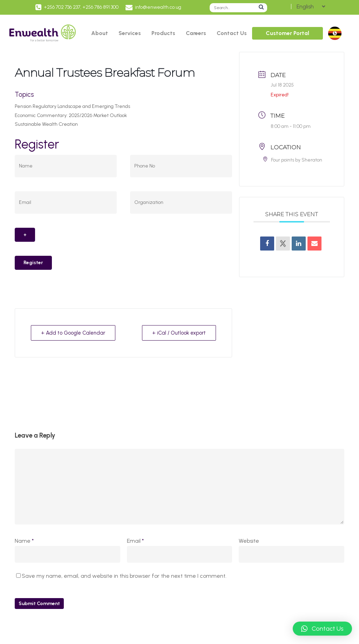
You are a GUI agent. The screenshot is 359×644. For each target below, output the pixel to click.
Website (249, 541)
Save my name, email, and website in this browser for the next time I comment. (124, 576)
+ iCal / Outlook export (179, 333)
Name (24, 541)
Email (135, 541)
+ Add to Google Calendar (73, 333)
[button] (322, 629)
